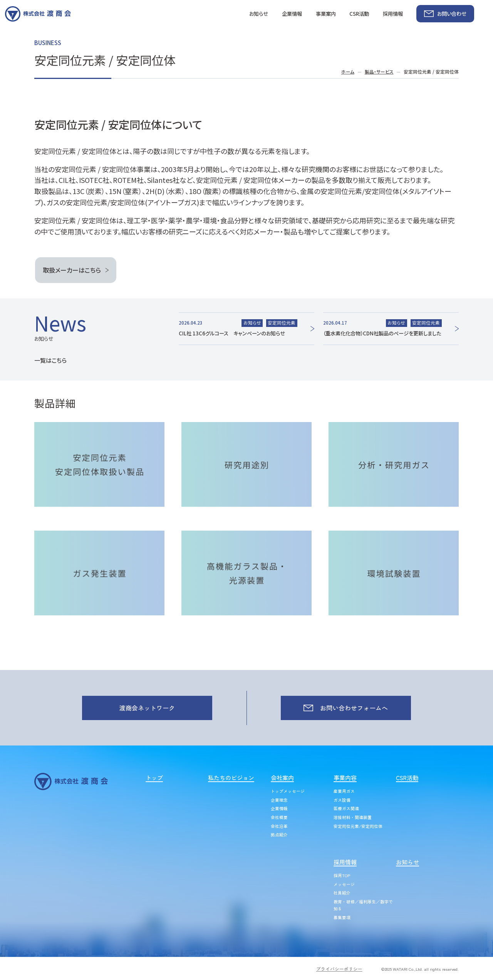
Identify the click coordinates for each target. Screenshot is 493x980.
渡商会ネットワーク (147, 708)
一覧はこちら (50, 360)
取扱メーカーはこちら (72, 270)
